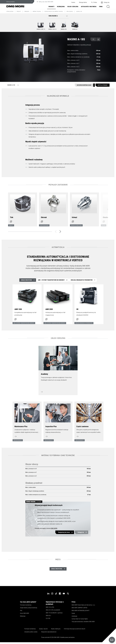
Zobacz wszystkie (28, 280)
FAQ (21, 611)
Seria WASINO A (70, 11)
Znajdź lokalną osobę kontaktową (29, 608)
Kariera (73, 2)
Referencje (23, 616)
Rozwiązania (61, 7)
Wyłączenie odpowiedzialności (49, 632)
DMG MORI (54, 528)
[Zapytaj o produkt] (103, 85)
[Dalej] (60, 232)
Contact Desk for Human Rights (80, 619)
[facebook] (60, 594)
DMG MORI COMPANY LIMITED (79, 608)
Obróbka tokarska (37, 11)
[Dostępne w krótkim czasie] (85, 85)
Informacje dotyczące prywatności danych (75, 629)
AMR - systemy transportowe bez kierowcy (53, 280)
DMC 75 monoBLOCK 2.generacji (54, 613)
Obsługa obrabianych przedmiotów (83, 280)
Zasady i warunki (43, 629)
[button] (83, 2)
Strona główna (10, 11)
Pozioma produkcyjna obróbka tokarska (54, 11)
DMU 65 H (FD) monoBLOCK (53, 610)
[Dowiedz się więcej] (27, 420)
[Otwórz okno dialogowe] (23, 208)
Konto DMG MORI (25, 613)
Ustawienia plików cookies (31, 632)
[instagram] (52, 594)
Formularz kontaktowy (26, 605)
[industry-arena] (68, 594)
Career (73, 613)
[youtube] (64, 594)
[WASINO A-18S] (13, 85)
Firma (101, 7)
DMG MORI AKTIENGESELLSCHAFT (81, 611)
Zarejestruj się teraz (64, 532)
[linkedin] (48, 594)
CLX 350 (48, 618)
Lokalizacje (74, 616)
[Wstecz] (56, 232)
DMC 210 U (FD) (50, 607)
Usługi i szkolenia (73, 7)
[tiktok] (56, 594)
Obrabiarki (27, 11)
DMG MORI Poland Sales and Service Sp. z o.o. (83, 605)
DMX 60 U (48, 616)
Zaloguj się (81, 532)
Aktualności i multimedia (89, 7)
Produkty (51, 7)
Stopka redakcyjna (56, 629)
